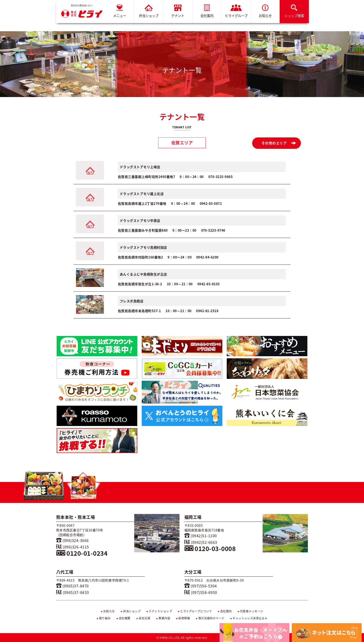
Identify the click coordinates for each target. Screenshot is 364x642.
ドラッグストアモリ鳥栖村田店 (143, 247)
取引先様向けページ (210, 618)
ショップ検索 (294, 11)
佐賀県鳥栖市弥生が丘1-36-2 (140, 284)
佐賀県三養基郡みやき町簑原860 (143, 230)
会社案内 (207, 11)
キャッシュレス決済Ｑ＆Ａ (249, 618)
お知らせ (265, 11)
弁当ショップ (149, 11)
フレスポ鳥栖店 (132, 301)
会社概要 (123, 618)
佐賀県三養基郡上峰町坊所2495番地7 (146, 177)
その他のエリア (279, 143)
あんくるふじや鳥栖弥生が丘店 (143, 274)
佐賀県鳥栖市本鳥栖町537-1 (139, 311)
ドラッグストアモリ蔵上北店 (142, 194)
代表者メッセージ (250, 611)
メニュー (120, 11)
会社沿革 (143, 618)
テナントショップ (159, 611)
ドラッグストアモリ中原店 (140, 220)
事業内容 (163, 618)
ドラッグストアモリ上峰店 (140, 167)
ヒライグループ (236, 11)
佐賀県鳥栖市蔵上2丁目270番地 (142, 203)
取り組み (104, 618)
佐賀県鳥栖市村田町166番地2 (140, 257)
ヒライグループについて (195, 611)
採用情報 (183, 618)
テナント (178, 11)
